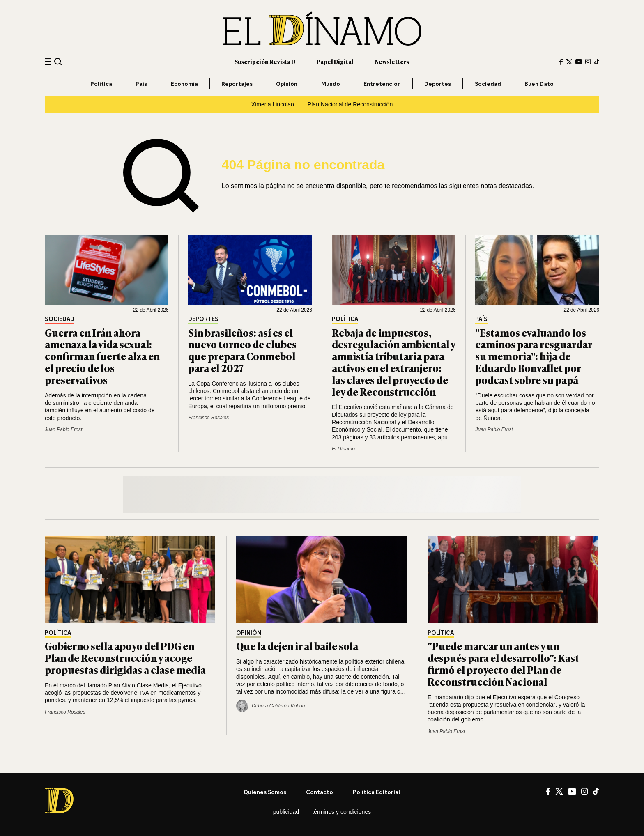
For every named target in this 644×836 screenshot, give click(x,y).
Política (101, 84)
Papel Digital (335, 61)
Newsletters (392, 61)
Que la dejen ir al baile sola (297, 646)
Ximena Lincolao (273, 104)
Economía (184, 84)
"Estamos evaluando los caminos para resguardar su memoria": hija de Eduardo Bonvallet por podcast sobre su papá (534, 356)
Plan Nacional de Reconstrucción (350, 104)
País (141, 84)
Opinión (287, 84)
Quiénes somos (265, 792)
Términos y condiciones (342, 812)
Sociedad (488, 84)
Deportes (438, 84)
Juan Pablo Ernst (63, 429)
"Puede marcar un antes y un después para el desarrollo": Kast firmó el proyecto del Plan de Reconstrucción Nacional (503, 663)
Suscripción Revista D (265, 61)
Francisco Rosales (208, 418)
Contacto (320, 792)
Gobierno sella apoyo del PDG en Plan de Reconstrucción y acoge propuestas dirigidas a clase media (125, 658)
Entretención (382, 84)
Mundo (331, 84)
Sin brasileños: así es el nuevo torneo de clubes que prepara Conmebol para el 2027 (242, 350)
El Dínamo (343, 449)
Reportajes (237, 84)
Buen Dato (539, 84)
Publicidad (286, 812)
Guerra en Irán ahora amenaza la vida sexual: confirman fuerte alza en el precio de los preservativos (102, 356)
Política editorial (376, 792)
